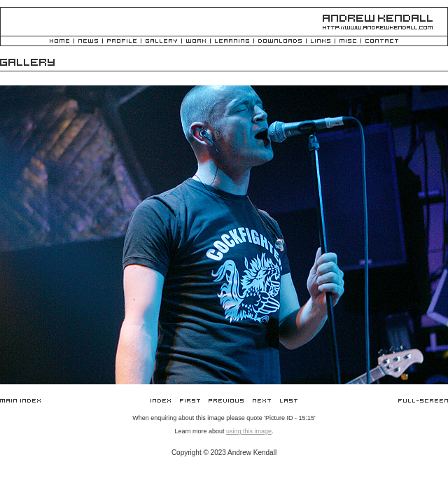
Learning (232, 42)
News (88, 42)
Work (196, 42)
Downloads (280, 42)
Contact (382, 42)
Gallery (161, 42)
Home (59, 42)
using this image (249, 431)
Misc (348, 42)
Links (321, 42)
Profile (122, 42)
